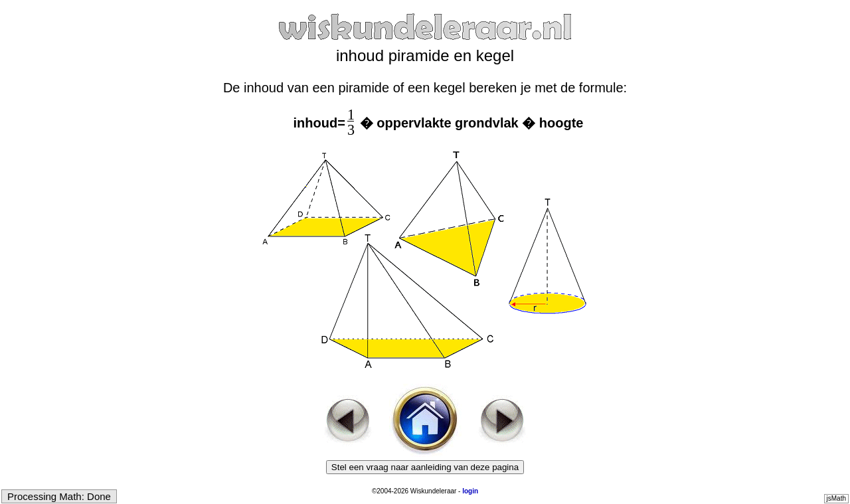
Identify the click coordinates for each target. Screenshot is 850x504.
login (470, 491)
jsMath (836, 498)
